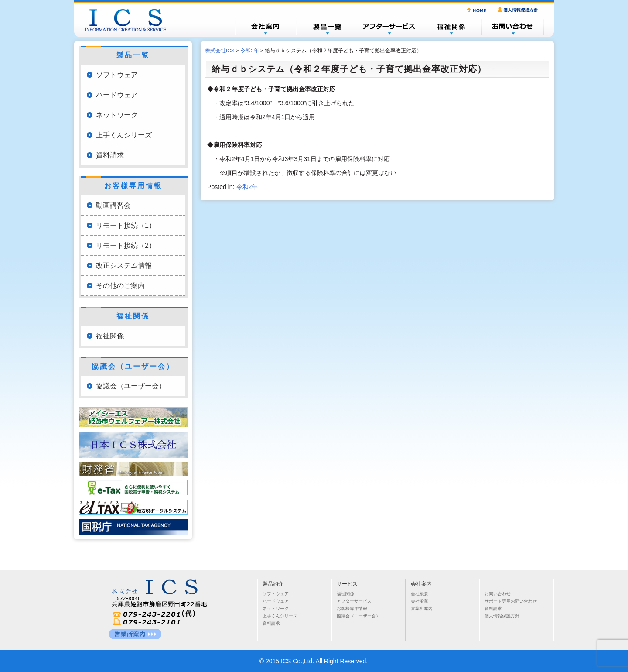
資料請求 (110, 155)
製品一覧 (327, 27)
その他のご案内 (120, 286)
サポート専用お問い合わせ (511, 601)
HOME (479, 10)
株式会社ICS (130, 20)
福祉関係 (451, 27)
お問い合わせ (513, 27)
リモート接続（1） (126, 225)
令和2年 (247, 187)
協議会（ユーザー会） (131, 386)
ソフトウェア (117, 75)
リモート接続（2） (126, 245)
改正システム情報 (124, 266)
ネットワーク (117, 115)
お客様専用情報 (352, 609)
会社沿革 (420, 601)
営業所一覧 (135, 634)
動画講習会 (113, 205)
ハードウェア (117, 95)
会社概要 (265, 27)
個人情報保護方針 (520, 10)
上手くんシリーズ (124, 135)
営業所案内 (422, 609)
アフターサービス (389, 27)
